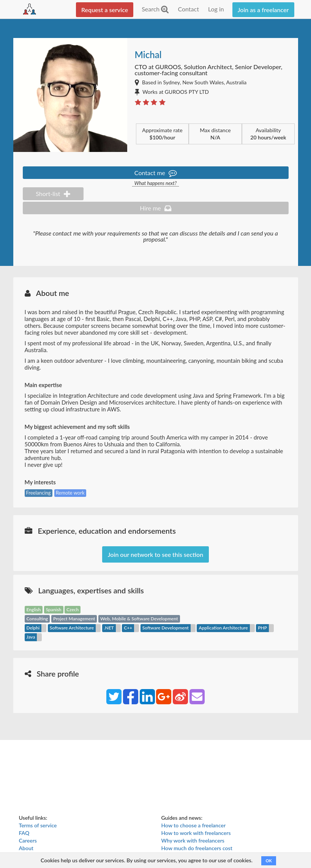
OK (268, 861)
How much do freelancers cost (197, 848)
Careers (28, 840)
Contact (188, 9)
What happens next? (155, 183)
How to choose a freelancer (194, 825)
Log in (216, 9)
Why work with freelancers (193, 840)
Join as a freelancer (263, 10)
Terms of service (38, 825)
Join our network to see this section (155, 554)
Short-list (53, 194)
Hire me (155, 208)
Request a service (105, 10)
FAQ (24, 833)
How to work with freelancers (196, 833)
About (26, 848)
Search (155, 9)
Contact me (155, 173)
